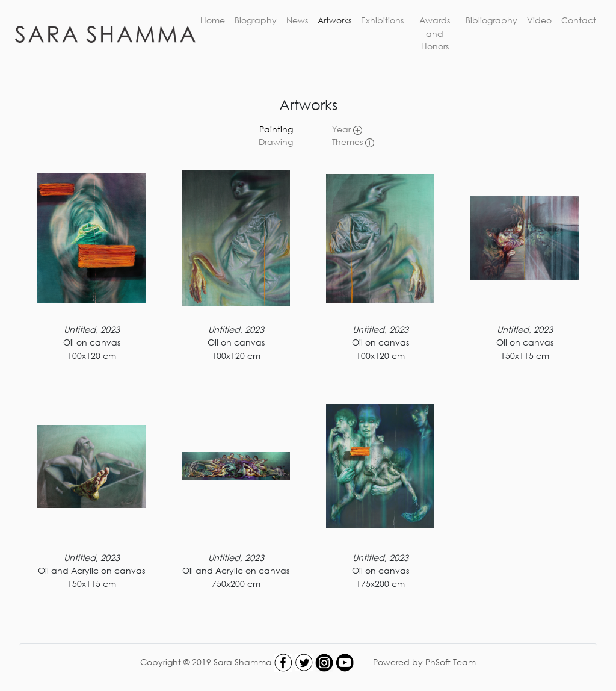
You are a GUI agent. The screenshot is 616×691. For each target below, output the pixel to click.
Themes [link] (353, 142)
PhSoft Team (451, 661)
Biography (256, 20)
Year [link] (347, 129)
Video (539, 20)
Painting (276, 129)
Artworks (334, 20)
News (297, 20)
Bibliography (491, 20)
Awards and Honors (435, 33)
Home (213, 20)
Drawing (276, 142)
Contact (579, 20)
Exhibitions (382, 20)
